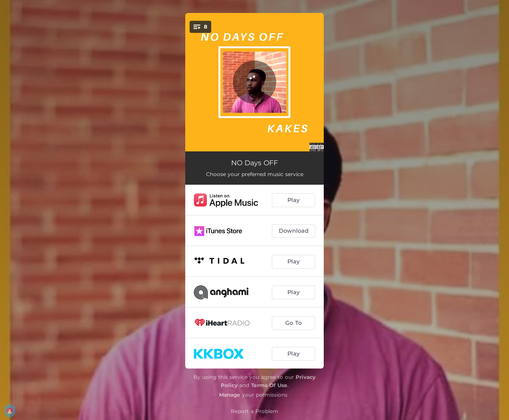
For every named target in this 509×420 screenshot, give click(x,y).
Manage (230, 395)
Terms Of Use (269, 385)
